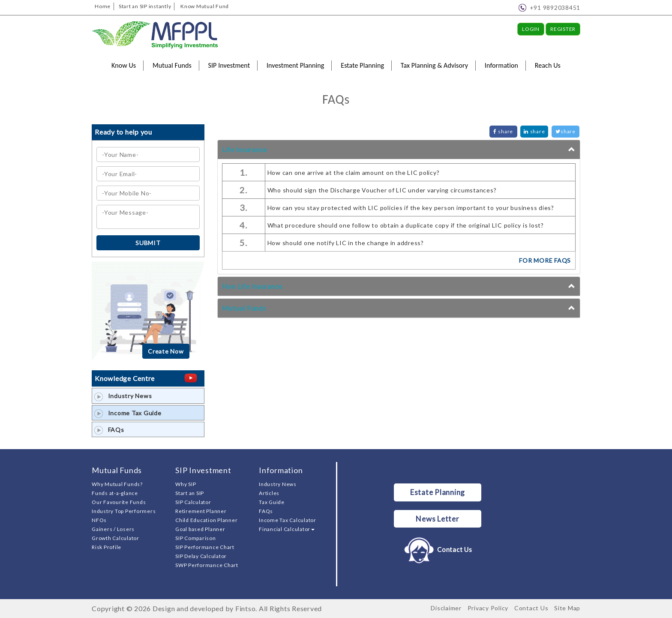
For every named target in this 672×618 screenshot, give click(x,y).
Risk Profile (106, 547)
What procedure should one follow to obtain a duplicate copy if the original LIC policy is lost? (406, 225)
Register (563, 29)
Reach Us (548, 65)
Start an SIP (190, 493)
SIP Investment (229, 65)
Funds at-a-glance (115, 493)
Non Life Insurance (252, 286)
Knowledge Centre (125, 378)
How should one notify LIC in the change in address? (346, 243)
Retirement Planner (201, 511)
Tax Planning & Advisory (434, 65)
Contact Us (437, 549)
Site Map (567, 608)
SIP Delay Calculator (201, 556)
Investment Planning (295, 65)
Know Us (124, 65)
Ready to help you (123, 132)
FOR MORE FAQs (545, 260)
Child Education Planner (206, 520)
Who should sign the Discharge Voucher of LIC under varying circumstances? (382, 190)
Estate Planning (362, 65)
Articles (269, 493)
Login (531, 29)
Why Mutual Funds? (117, 484)
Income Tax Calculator (288, 520)
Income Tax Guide (128, 413)
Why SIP (186, 484)
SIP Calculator (193, 502)
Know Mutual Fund (205, 6)
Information (501, 65)
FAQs (109, 430)
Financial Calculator (287, 529)
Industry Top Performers (124, 511)
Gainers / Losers (113, 529)
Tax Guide (272, 502)
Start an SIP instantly (145, 6)
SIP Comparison (196, 538)
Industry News (123, 396)
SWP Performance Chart (207, 565)
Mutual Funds (172, 65)
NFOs (99, 520)
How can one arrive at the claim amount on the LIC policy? (354, 172)
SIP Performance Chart (205, 547)
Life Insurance (245, 149)
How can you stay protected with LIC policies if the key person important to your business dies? (411, 208)
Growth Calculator (115, 538)
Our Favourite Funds (119, 502)
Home (103, 6)
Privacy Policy (488, 608)
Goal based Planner (200, 529)
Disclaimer (446, 608)
